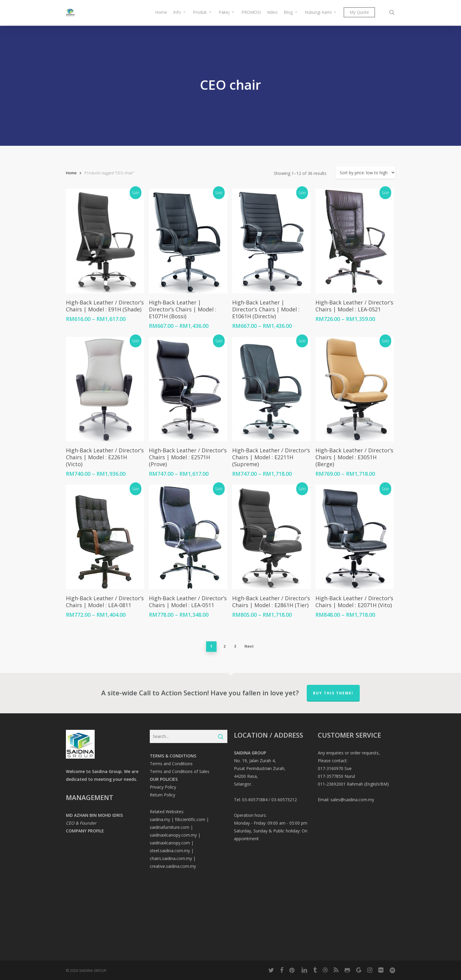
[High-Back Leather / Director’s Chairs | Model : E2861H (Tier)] (271, 537)
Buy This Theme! (333, 693)
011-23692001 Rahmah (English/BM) (353, 784)
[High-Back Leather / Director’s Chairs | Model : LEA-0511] (188, 537)
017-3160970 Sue (335, 768)
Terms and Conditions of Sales (180, 771)
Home (71, 173)
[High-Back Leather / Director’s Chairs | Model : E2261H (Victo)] (105, 389)
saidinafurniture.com (170, 827)
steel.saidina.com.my (170, 851)
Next (249, 646)
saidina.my (160, 819)
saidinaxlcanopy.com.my (173, 835)
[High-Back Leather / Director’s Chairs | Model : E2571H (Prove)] (188, 389)
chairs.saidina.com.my (171, 858)
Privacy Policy (163, 787)
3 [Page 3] (235, 646)
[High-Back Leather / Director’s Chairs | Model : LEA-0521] (355, 241)
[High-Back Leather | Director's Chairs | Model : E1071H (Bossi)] (188, 241)
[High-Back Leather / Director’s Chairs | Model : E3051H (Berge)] (355, 389)
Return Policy (163, 795)
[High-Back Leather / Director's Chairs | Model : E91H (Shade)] (105, 241)
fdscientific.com (190, 819)
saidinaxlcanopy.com (170, 843)
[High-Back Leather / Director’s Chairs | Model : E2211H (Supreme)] (271, 389)
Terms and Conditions (171, 764)
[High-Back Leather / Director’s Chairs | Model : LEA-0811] (105, 537)
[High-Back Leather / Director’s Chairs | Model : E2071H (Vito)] (355, 537)
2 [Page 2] (225, 646)
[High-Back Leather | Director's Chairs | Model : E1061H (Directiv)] (271, 241)
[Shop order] (365, 173)
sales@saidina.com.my (352, 800)
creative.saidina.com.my (173, 866)
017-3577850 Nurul (336, 776)
